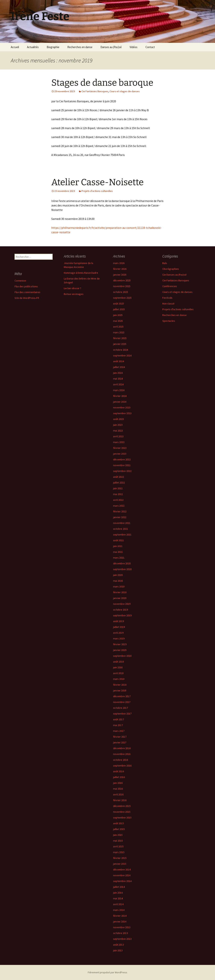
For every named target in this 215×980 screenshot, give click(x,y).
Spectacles (169, 321)
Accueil (15, 47)
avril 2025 (118, 327)
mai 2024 (118, 379)
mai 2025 (118, 321)
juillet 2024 (119, 367)
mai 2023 (118, 431)
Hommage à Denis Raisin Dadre (81, 273)
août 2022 (118, 477)
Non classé (168, 304)
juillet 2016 (119, 777)
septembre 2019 (122, 615)
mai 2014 (118, 898)
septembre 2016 (122, 766)
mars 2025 (119, 332)
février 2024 (120, 396)
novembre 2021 (122, 523)
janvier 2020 (120, 598)
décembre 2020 (122, 563)
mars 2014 (119, 910)
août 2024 (118, 361)
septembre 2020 (122, 569)
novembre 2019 (122, 604)
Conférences (170, 286)
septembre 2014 (122, 881)
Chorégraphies (171, 269)
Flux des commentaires (27, 292)
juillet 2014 (119, 887)
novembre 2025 (122, 286)
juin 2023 (118, 425)
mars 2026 (119, 263)
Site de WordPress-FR (27, 298)
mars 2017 (119, 731)
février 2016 (120, 800)
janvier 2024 (120, 402)
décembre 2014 (122, 870)
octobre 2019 (121, 610)
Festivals (167, 298)
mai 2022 (118, 494)
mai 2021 (118, 552)
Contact (150, 47)
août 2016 (118, 771)
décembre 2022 (122, 459)
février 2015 (120, 858)
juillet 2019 (119, 627)
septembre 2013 (122, 939)
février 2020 (120, 592)
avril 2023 (118, 436)
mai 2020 (118, 581)
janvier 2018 (120, 690)
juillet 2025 (119, 309)
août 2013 (118, 945)
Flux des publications (26, 286)
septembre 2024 (122, 355)
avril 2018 (118, 673)
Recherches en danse (80, 47)
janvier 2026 (120, 275)
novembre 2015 (122, 812)
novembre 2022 (122, 465)
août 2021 (118, 540)
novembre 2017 (122, 702)
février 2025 (120, 338)
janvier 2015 (120, 864)
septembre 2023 (122, 413)
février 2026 (120, 269)
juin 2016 (118, 783)
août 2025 (118, 304)
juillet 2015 (119, 829)
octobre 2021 (121, 529)
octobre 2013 (121, 933)
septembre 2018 (122, 656)
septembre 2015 (122, 818)
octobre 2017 (121, 708)
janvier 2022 (120, 517)
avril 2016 (118, 794)
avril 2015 (118, 846)
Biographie (53, 47)
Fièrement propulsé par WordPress (107, 972)
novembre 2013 (122, 927)
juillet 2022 (119, 483)
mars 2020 (119, 587)
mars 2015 (119, 852)
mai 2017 (118, 725)
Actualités (33, 47)
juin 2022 (118, 488)
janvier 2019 (120, 650)
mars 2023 (119, 442)
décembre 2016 (122, 748)
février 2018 (120, 685)
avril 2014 (118, 904)
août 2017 (118, 719)
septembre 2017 (122, 714)
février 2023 (120, 448)
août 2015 (118, 823)
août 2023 (118, 419)
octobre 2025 (121, 292)
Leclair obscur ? (72, 288)
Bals (165, 263)
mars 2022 (119, 506)
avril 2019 (118, 633)
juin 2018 (118, 667)
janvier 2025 (120, 344)
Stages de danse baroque (102, 83)
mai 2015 (118, 841)
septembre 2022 (122, 471)
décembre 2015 (122, 806)
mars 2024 (119, 390)
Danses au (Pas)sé (111, 47)
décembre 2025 (122, 280)
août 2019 (118, 621)
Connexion (20, 281)
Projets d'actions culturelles (97, 191)
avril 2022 (118, 500)
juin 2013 (118, 950)
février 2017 (120, 737)
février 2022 (120, 511)
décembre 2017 (122, 696)
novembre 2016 (122, 754)
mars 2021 (119, 558)
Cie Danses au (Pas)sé (174, 275)
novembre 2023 (122, 407)
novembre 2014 (122, 875)
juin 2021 (118, 546)
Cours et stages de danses (125, 91)
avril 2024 (118, 384)
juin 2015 (118, 835)
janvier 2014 (120, 921)
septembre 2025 (122, 298)
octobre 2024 (121, 350)
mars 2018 (119, 679)
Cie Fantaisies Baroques (95, 91)
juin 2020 (118, 575)
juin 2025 (118, 315)
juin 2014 (118, 893)
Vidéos (134, 47)
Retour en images (74, 294)
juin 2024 (118, 373)
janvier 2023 (120, 454)
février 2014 (120, 916)
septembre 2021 (122, 535)
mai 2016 (118, 789)
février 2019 (120, 644)
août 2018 (118, 662)
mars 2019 (119, 638)
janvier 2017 (120, 742)
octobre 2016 (121, 760)
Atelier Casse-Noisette (97, 182)
